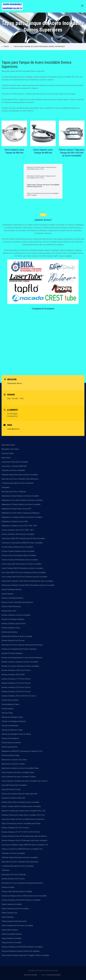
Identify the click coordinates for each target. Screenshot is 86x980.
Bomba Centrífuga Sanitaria (11, 589)
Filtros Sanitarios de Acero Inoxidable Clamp (18, 772)
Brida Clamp (6, 458)
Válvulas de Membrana (10, 726)
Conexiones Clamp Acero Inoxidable (15, 462)
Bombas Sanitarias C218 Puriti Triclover (16, 687)
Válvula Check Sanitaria (10, 700)
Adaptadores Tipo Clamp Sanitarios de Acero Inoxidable (22, 500)
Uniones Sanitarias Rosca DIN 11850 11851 (18, 530)
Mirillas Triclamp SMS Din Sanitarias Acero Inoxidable (21, 806)
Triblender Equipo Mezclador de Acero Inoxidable (20, 475)
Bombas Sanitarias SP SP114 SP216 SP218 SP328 (21, 832)
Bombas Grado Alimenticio (11, 606)
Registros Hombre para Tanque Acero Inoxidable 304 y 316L (42, 168)
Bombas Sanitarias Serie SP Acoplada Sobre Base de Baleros (24, 836)
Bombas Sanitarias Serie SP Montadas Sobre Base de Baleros (24, 840)
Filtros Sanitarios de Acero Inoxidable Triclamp (19, 777)
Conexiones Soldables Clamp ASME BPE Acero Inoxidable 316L (25, 845)
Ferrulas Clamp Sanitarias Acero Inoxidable (17, 547)
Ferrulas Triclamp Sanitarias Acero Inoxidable (18, 551)
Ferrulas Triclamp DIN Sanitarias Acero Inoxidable (20, 560)
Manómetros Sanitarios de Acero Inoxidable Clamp (20, 768)
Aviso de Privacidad (31, 975)
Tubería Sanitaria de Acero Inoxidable (15, 909)
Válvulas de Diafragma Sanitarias (14, 721)
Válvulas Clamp (7, 713)
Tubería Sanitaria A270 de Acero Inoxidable (17, 926)
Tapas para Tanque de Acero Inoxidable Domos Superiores (39, 47)
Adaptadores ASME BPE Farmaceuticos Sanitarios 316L (22, 751)
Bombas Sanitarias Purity (11, 628)
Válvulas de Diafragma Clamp (12, 717)
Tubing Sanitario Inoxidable (11, 938)
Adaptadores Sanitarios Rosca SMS (15, 521)
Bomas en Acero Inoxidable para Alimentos (17, 602)
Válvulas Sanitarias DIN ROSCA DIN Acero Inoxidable (21, 900)
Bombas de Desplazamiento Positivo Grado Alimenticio (22, 658)
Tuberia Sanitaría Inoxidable (12, 904)
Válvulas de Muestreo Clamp (12, 730)
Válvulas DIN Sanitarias (10, 738)
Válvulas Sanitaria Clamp (11, 755)
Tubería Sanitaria (8, 917)
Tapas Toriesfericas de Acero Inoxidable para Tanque (43, 194)
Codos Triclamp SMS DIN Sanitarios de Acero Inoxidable (22, 568)
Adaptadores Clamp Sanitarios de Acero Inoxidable (20, 496)
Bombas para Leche (9, 611)
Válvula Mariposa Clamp (10, 704)
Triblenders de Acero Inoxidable (13, 470)
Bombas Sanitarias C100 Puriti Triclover (16, 670)
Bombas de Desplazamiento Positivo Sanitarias (19, 649)
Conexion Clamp (7, 453)
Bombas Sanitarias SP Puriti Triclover (15, 828)
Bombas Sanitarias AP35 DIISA (13, 675)
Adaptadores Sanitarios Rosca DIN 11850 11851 (19, 526)
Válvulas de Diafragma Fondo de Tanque (16, 734)
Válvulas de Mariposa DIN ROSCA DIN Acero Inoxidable (22, 947)
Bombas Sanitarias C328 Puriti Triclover (16, 692)
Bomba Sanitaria (7, 594)
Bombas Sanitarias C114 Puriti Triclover (16, 679)
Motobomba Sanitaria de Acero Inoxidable (17, 636)
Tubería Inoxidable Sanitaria (12, 934)
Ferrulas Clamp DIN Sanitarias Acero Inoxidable (19, 555)
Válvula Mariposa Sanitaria (11, 743)
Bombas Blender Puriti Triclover (13, 641)
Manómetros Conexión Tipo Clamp (14, 760)
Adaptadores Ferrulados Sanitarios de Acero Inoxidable (22, 517)
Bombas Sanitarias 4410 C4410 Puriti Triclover (19, 696)
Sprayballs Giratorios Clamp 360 (13, 798)
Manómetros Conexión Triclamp (13, 764)
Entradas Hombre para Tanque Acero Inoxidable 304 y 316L (41, 177)
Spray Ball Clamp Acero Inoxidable (14, 785)
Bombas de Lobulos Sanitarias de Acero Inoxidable (20, 666)
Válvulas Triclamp (8, 887)
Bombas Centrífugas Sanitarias (13, 619)
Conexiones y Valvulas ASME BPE (14, 466)
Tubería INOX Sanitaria (10, 930)
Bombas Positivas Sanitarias (12, 653)
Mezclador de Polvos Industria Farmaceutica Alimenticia (22, 645)
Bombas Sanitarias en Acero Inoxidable (16, 615)
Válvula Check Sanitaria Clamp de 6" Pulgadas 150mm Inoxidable (25, 955)
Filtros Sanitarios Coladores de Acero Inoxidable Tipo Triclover (25, 781)
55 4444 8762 (12, 416)
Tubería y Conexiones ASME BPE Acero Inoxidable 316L (22, 849)
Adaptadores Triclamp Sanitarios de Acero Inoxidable (21, 504)
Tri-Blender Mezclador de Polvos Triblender (18, 483)
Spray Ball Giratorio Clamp (11, 789)
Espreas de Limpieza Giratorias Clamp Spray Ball (19, 794)
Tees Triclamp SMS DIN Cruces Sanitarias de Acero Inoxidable (24, 577)
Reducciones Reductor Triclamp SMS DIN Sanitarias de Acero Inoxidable (28, 585)
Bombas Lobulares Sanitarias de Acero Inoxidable (20, 662)
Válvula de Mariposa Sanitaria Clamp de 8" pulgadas (21, 951)
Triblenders (6, 487)
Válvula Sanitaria (8, 709)
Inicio (7, 47)
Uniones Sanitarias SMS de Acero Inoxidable (18, 534)
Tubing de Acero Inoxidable (12, 943)
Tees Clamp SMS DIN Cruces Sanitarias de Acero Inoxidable (24, 573)
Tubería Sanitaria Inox (9, 913)
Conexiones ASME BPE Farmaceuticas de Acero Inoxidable (23, 538)
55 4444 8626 (12, 414)
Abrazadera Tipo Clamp (10, 449)
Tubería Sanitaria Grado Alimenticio (14, 921)
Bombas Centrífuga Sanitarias (12, 598)
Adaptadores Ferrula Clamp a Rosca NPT (16, 509)
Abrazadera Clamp (8, 445)
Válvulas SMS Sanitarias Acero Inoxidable (17, 892)
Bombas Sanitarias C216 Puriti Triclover (16, 683)
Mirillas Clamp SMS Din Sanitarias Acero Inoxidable (20, 802)
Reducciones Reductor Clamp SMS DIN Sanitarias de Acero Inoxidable (27, 581)
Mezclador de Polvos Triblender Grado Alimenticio (20, 479)
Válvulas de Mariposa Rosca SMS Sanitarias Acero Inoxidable (24, 896)
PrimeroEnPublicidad (54, 975)
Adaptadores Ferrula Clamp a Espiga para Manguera (20, 513)
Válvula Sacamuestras (10, 747)
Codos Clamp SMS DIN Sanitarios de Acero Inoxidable (22, 564)
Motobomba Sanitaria (9, 632)
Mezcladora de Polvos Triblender (14, 492)
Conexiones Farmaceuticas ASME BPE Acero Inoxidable (22, 543)
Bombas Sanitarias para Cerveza (13, 624)
